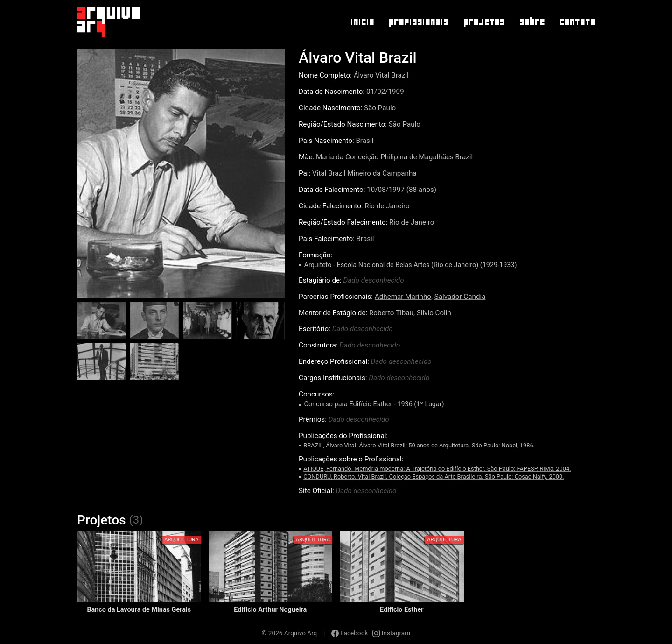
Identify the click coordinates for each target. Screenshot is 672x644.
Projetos (484, 22)
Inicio (362, 22)
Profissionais (418, 22)
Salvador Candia (460, 297)
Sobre (532, 22)
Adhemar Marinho (403, 297)
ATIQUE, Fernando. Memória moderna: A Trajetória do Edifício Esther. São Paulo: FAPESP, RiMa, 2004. (437, 469)
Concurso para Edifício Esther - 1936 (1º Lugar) (374, 404)
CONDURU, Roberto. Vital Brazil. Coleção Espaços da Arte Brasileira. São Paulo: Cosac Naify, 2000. (434, 477)
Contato (577, 22)
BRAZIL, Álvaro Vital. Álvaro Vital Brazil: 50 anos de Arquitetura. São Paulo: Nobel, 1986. (419, 445)
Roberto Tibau (391, 313)
